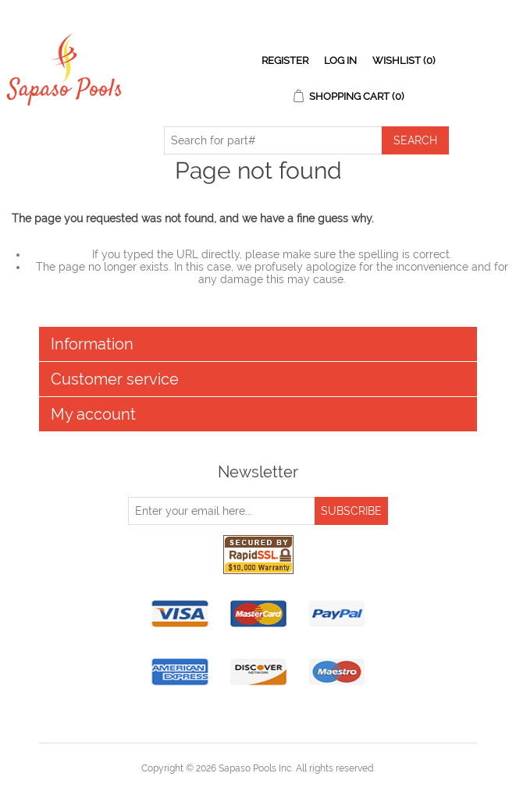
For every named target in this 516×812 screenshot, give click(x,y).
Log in (340, 60)
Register (285, 60)
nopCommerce (285, 787)
